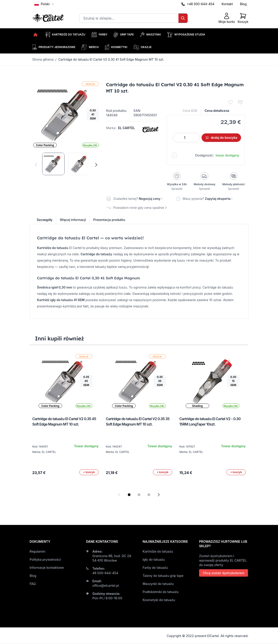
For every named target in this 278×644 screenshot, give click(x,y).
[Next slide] (159, 495)
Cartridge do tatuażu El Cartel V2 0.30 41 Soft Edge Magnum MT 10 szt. (111, 59)
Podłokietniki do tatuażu (161, 592)
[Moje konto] (227, 18)
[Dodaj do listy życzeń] (230, 102)
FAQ (33, 584)
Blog (243, 4)
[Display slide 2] (139, 495)
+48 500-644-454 (201, 4)
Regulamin (37, 551)
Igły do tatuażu (154, 559)
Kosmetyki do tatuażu (159, 600)
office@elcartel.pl (106, 586)
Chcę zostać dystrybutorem (224, 573)
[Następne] (96, 165)
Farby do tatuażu (155, 568)
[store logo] (49, 18)
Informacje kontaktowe (47, 568)
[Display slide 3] (149, 495)
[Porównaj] (240, 102)
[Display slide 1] (129, 495)
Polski (44, 4)
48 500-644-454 (105, 573)
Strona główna (43, 59)
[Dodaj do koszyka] (89, 472)
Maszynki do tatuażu (158, 584)
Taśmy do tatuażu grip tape (163, 576)
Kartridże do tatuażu (158, 551)
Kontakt (227, 4)
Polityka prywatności (45, 559)
